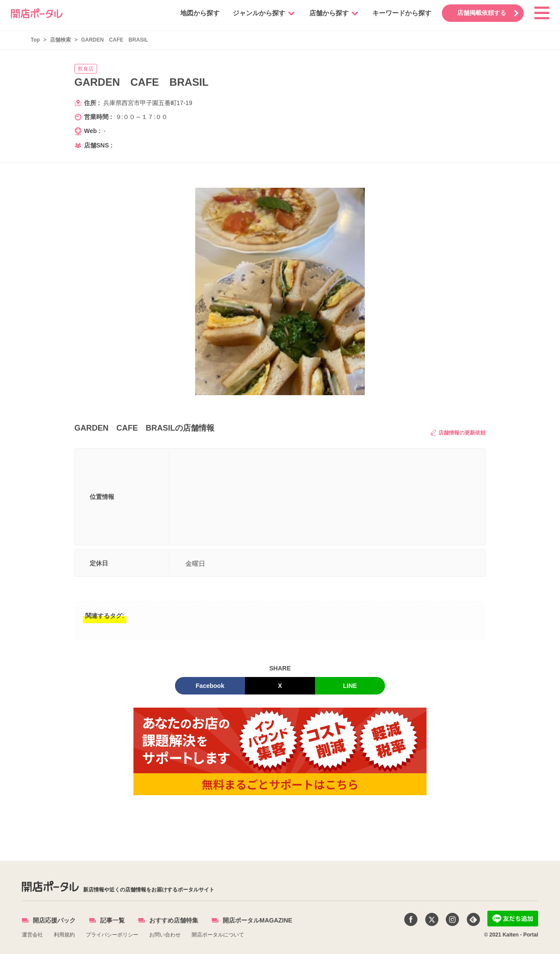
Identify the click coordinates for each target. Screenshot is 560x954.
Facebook (210, 686)
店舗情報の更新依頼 (458, 433)
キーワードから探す (402, 13)
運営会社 (32, 935)
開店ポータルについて (218, 935)
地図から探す (200, 13)
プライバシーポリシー (112, 935)
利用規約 (64, 935)
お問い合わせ (165, 935)
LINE (350, 686)
